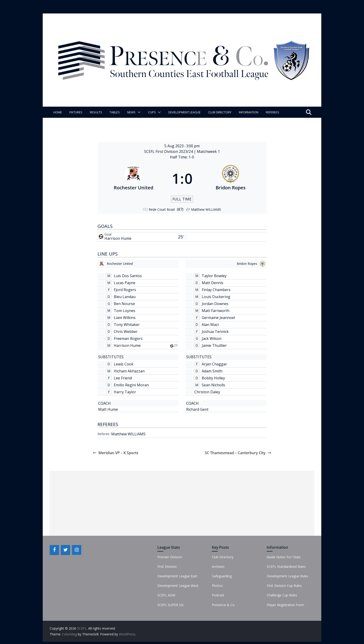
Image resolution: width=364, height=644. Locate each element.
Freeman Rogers (128, 338)
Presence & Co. (224, 605)
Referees (273, 112)
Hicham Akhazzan (129, 371)
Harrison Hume (118, 238)
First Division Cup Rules (284, 586)
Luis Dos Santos (128, 276)
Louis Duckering (216, 297)
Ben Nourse (124, 304)
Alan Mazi (210, 325)
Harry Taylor (125, 392)
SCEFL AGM (166, 595)
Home (58, 112)
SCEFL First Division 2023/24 (169, 151)
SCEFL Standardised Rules (286, 567)
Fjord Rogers (125, 290)
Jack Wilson (212, 338)
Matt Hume (108, 409)
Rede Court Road (162, 209)
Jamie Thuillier (214, 345)
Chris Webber (126, 332)
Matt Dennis (213, 283)
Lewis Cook (124, 364)
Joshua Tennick (215, 332)
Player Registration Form (285, 605)
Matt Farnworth (216, 311)
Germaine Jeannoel (218, 318)
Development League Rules (288, 576)
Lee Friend (123, 378)
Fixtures (76, 112)
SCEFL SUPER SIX (171, 605)
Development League (184, 112)
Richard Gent (197, 409)
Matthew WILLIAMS (128, 434)
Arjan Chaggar (214, 364)
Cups (152, 112)
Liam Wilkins (125, 318)
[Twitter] (65, 550)
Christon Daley (207, 392)
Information (249, 112)
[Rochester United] (133, 178)
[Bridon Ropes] (231, 178)
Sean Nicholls (213, 385)
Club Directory (220, 112)
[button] (138, 112)
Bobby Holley (213, 378)
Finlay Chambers (216, 290)
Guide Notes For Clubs (284, 557)
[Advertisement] (182, 503)
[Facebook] (54, 550)
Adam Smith (212, 371)
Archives (218, 567)
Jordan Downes (215, 304)
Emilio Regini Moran (131, 385)
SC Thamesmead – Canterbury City (238, 453)
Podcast (218, 595)
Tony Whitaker (127, 325)
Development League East (177, 576)
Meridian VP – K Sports (116, 453)
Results (96, 112)
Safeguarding (222, 576)
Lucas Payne (125, 283)
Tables (115, 112)
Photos (217, 586)
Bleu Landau (125, 297)
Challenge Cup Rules (282, 595)
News (131, 112)
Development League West (178, 586)
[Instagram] (77, 550)
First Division (167, 567)
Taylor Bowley (214, 276)
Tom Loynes (125, 311)
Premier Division (170, 557)
